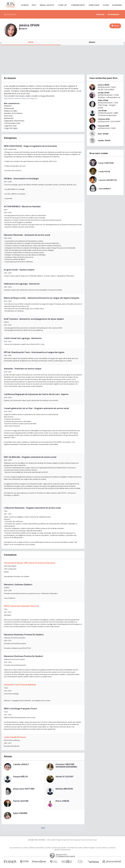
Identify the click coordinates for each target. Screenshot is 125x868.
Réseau (92, 42)
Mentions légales (89, 848)
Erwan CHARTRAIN (106, 163)
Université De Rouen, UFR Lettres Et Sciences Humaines (30, 563)
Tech (34, 5)
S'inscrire (100, 14)
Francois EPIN (103, 126)
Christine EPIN (104, 119)
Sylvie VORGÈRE (20, 813)
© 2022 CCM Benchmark (63, 850)
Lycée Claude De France (15, 737)
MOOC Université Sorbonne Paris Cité (21, 606)
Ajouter (117, 26)
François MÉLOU (20, 777)
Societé (48, 848)
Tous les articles (101, 848)
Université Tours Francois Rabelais (20, 685)
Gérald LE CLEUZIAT (65, 777)
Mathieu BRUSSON (64, 789)
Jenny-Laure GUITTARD (24, 789)
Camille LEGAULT (21, 764)
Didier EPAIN (103, 100)
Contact (25, 848)
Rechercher (11, 14)
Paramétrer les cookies (75, 848)
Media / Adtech (47, 5)
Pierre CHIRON (62, 801)
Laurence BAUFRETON (108, 180)
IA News (25, 5)
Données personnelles (59, 848)
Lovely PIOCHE (104, 171)
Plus (43, 828)
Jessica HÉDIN (104, 85)
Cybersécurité (78, 5)
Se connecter (114, 14)
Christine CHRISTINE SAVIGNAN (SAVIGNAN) (66, 766)
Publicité (32, 848)
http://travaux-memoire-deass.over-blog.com (21, 98)
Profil (31, 42)
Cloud (106, 5)
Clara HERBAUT (105, 189)
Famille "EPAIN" (104, 140)
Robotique (94, 5)
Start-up (62, 5)
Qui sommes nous (15, 848)
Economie (117, 5)
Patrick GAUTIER (21, 801)
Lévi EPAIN (102, 111)
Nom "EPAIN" (103, 134)
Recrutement (40, 848)
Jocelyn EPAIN (104, 93)
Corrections (112, 848)
